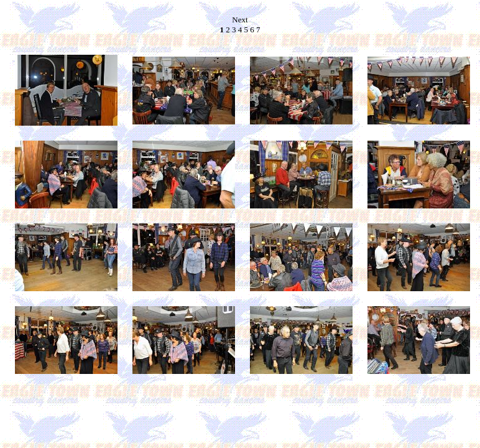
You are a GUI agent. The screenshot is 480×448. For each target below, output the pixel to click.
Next (240, 20)
